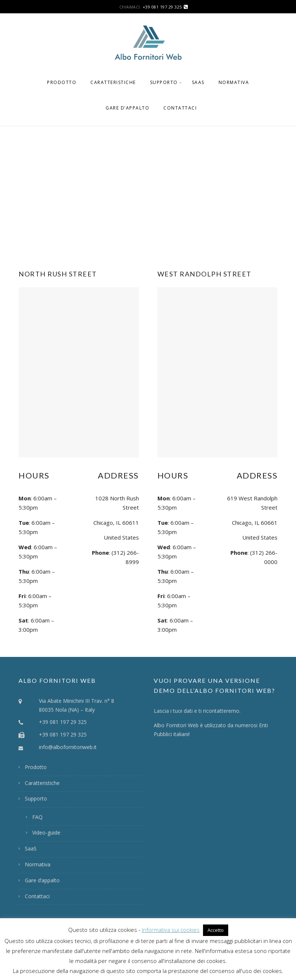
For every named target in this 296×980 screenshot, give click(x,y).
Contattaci (180, 108)
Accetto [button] (216, 930)
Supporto (164, 82)
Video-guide (46, 833)
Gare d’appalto (127, 108)
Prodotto (62, 82)
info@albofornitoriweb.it (68, 747)
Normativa (234, 82)
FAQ (37, 817)
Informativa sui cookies (171, 930)
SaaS (198, 82)
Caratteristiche (113, 82)
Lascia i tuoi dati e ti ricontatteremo (197, 711)
